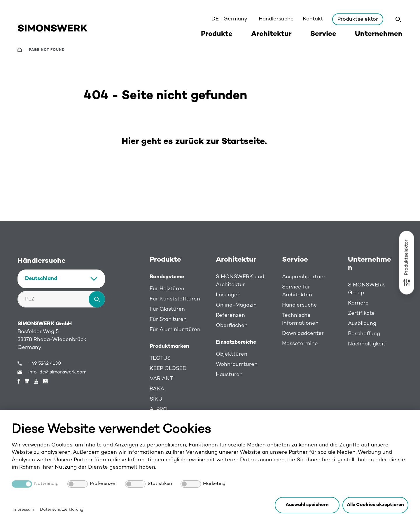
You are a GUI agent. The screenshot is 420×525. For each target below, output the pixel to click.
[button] (375, 505)
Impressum (23, 510)
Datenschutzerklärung (62, 510)
